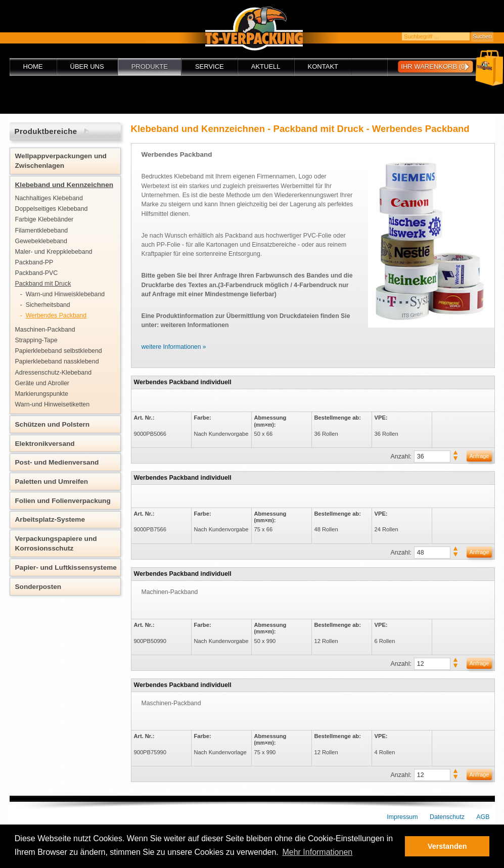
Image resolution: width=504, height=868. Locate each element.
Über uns (87, 66)
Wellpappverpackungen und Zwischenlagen (61, 161)
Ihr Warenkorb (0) (434, 66)
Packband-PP (34, 262)
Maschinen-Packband (45, 330)
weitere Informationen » (174, 347)
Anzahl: (401, 456)
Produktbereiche (46, 131)
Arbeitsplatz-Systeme (50, 519)
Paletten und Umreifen (52, 482)
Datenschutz (447, 817)
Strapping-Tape (36, 340)
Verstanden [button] (447, 846)
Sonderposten (38, 587)
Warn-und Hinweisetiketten (53, 404)
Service (210, 66)
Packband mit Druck (43, 284)
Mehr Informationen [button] (317, 852)
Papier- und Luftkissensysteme (66, 567)
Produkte (150, 66)
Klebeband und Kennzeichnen (64, 185)
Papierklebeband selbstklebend (59, 351)
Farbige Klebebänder (44, 219)
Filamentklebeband (42, 231)
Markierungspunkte (42, 394)
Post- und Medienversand (57, 462)
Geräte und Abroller (42, 383)
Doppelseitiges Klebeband (52, 209)
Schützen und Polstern (53, 424)
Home (33, 66)
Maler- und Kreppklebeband (54, 252)
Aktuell (266, 66)
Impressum (402, 817)
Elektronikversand (45, 444)
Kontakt (323, 66)
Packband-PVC (37, 273)
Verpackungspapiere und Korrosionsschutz (56, 543)
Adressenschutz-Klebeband (54, 373)
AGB (483, 817)
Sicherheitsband (48, 305)
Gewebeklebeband (41, 241)
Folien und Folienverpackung (63, 501)
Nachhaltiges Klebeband (49, 198)
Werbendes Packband (56, 315)
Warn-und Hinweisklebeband (65, 294)
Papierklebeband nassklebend (57, 361)
